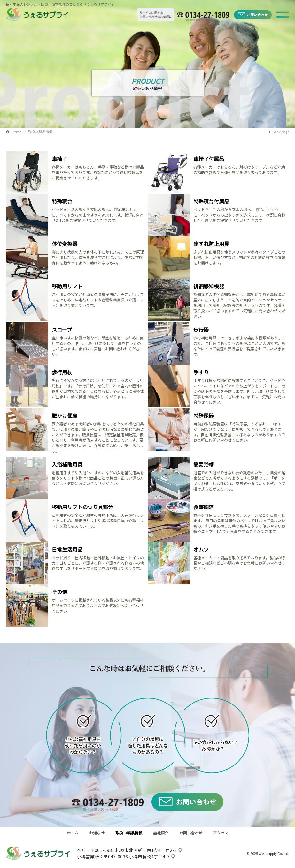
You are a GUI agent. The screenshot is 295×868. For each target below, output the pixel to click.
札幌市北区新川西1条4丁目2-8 (146, 850)
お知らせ (97, 833)
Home (16, 132)
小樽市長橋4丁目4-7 (149, 857)
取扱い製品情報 (40, 132)
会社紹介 (161, 833)
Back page (281, 132)
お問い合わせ (191, 833)
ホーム (73, 833)
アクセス (221, 833)
